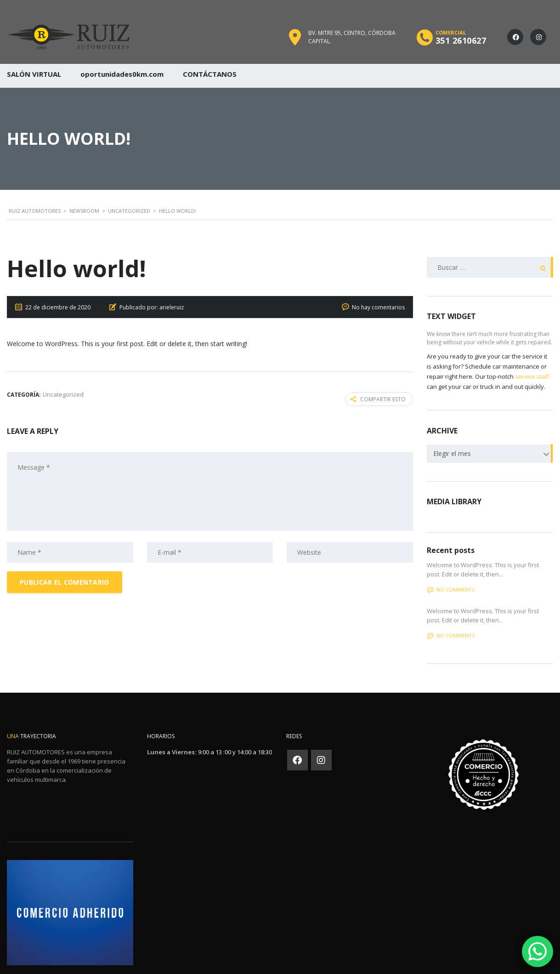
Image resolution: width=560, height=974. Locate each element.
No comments (451, 590)
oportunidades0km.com (122, 74)
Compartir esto (378, 399)
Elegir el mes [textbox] (452, 453)
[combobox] (490, 454)
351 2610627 (461, 40)
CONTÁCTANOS (210, 74)
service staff (532, 376)
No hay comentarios (378, 307)
